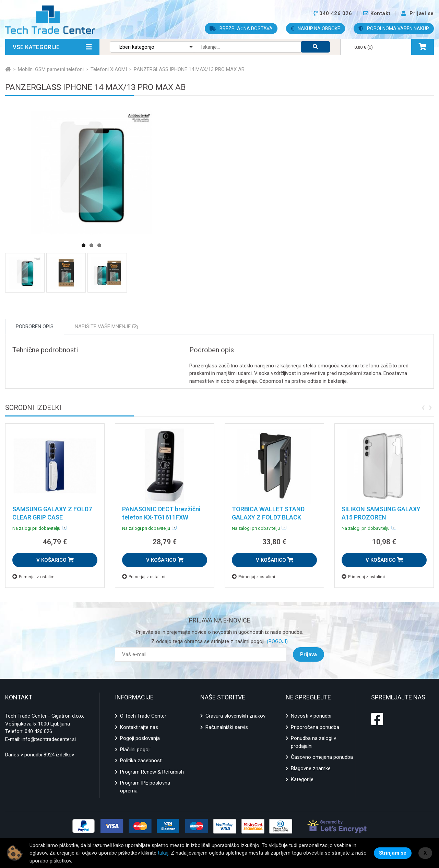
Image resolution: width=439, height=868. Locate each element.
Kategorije (302, 779)
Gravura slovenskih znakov (235, 716)
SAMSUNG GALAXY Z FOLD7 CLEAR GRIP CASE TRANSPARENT (52, 517)
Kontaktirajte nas (139, 727)
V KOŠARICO (55, 560)
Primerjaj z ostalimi (34, 577)
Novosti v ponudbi (311, 716)
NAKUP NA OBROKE (316, 28)
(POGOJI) (277, 641)
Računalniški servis (227, 727)
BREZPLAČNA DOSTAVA (241, 28)
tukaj (163, 853)
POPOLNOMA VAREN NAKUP (394, 28)
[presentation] (423, 407)
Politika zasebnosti (141, 761)
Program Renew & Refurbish (152, 772)
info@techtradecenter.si (49, 739)
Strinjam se (393, 853)
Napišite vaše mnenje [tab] (106, 327)
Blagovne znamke (311, 768)
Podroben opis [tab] (35, 327)
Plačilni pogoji (135, 750)
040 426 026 (38, 731)
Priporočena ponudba (315, 727)
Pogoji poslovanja (140, 738)
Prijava (309, 654)
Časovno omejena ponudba (322, 757)
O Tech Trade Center (143, 716)
